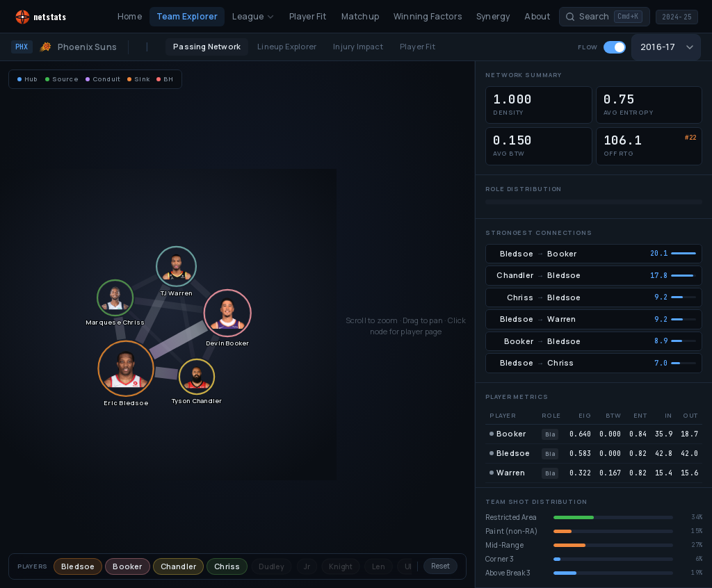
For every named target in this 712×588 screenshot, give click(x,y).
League (253, 16)
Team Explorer (187, 16)
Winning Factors (428, 16)
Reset (440, 566)
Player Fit (308, 16)
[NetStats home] (54, 17)
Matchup (360, 16)
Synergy (493, 16)
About (537, 16)
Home (130, 16)
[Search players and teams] (604, 17)
